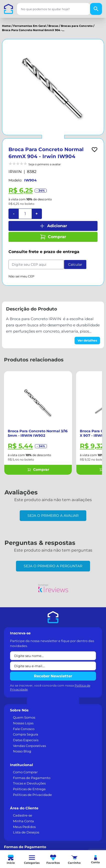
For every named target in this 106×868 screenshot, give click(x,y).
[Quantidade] (25, 214)
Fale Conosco (24, 729)
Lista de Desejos (26, 832)
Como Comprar (25, 772)
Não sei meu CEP (21, 276)
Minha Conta (23, 821)
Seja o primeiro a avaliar (53, 516)
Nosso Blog (22, 751)
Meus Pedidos (24, 827)
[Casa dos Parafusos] (8, 9)
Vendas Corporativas (29, 746)
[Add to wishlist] (95, 150)
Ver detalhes (87, 340)
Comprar (53, 237)
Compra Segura (26, 734)
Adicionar (53, 226)
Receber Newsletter (53, 676)
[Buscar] (96, 9)
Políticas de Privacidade (32, 795)
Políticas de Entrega (29, 789)
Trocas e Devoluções (29, 783)
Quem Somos (24, 717)
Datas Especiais (26, 740)
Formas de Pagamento (32, 778)
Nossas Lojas (23, 723)
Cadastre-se (23, 815)
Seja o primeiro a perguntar (53, 566)
